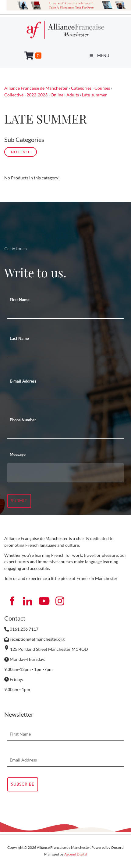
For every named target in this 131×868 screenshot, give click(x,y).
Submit (19, 501)
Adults (73, 95)
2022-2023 (37, 95)
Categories (81, 88)
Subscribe (23, 784)
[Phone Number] (65, 432)
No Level (21, 152)
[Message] (65, 473)
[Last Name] (65, 351)
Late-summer (94, 95)
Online (57, 95)
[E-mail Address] (65, 394)
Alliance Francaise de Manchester (36, 88)
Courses (102, 88)
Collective (14, 95)
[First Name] (65, 312)
